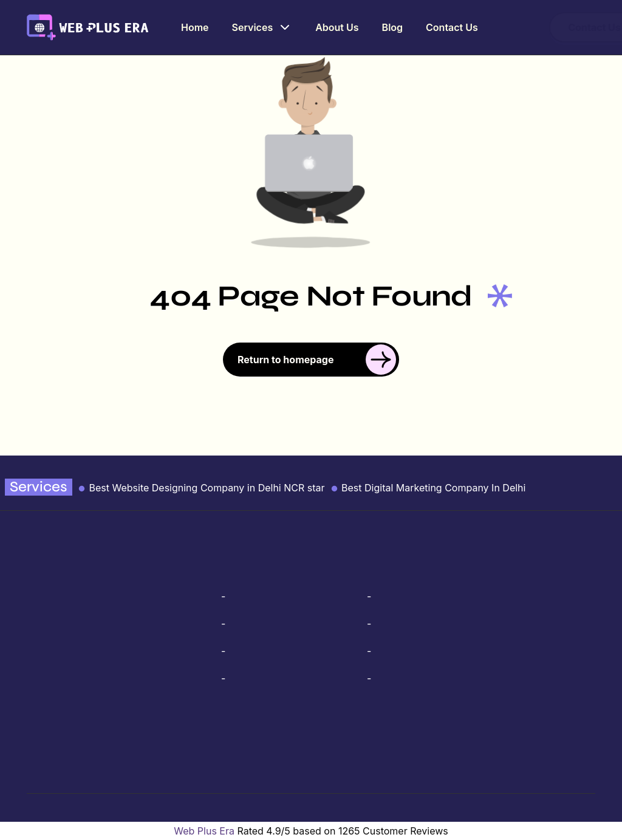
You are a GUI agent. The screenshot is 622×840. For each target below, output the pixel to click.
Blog (392, 27)
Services (263, 27)
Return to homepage (317, 360)
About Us (337, 27)
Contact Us (451, 27)
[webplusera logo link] (88, 26)
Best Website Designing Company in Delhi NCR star (201, 488)
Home (196, 27)
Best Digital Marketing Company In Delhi (428, 488)
